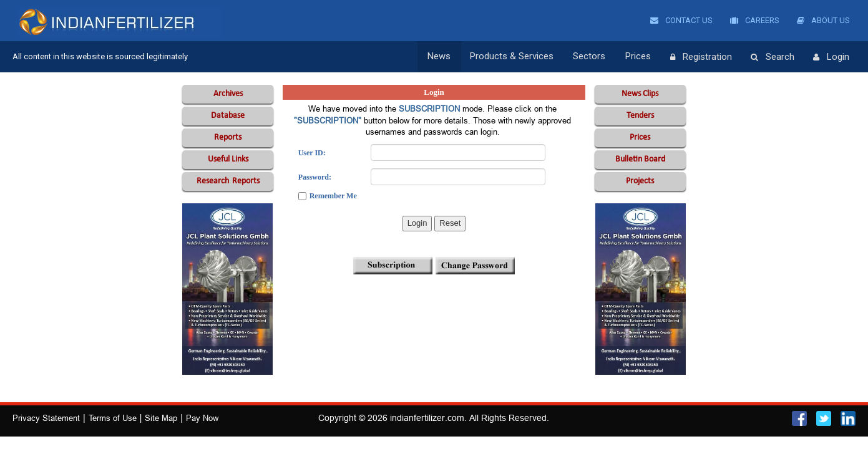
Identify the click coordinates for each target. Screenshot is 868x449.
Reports (228, 138)
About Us (823, 20)
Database (228, 116)
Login (831, 57)
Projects (640, 181)
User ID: (312, 153)
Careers (755, 20)
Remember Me (333, 196)
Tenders (640, 116)
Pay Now (202, 418)
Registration (701, 57)
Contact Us (681, 20)
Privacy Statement (46, 418)
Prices (639, 57)
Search (773, 57)
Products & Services (514, 57)
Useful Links (228, 159)
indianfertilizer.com (427, 418)
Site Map (161, 418)
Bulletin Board (640, 159)
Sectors (591, 57)
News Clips (640, 94)
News (442, 57)
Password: (315, 177)
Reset (450, 223)
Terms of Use (113, 418)
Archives (228, 94)
